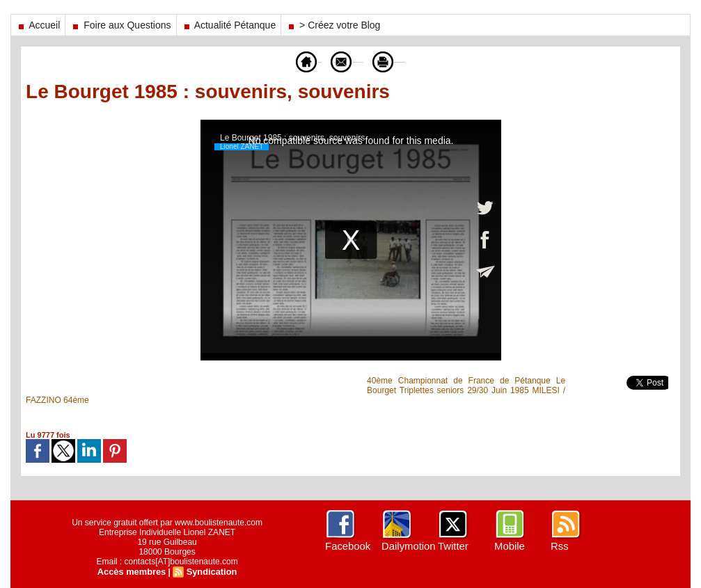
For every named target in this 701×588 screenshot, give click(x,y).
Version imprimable (428, 61)
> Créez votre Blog (333, 25)
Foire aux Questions (120, 25)
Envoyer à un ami (328, 61)
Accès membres (133, 571)
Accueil (38, 25)
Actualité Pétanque (229, 25)
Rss (559, 546)
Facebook (346, 546)
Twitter (452, 546)
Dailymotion (407, 546)
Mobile (509, 546)
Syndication (210, 571)
